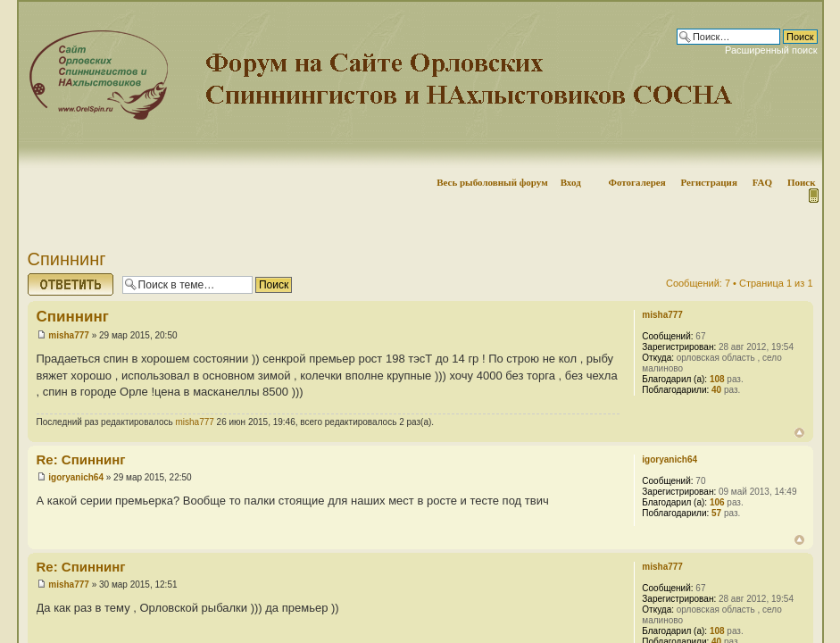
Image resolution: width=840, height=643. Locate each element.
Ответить (71, 284)
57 (716, 513)
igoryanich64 (76, 477)
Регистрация (708, 182)
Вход (571, 182)
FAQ (762, 182)
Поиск (802, 182)
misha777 (69, 335)
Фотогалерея (636, 182)
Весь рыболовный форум (492, 182)
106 (717, 502)
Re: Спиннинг (81, 459)
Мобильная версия (812, 196)
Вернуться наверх (799, 433)
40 (716, 390)
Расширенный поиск (771, 50)
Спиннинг (67, 259)
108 (717, 379)
